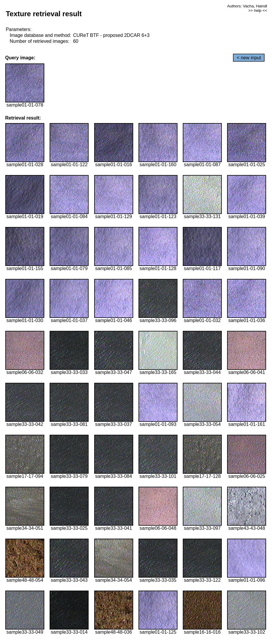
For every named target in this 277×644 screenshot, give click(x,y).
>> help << (258, 10)
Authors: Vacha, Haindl (247, 6)
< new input (249, 58)
